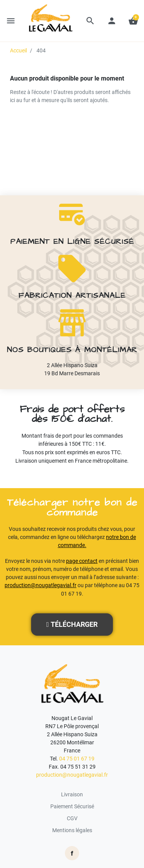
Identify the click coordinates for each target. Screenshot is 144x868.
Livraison (72, 794)
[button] (90, 21)
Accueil (18, 50)
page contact (82, 561)
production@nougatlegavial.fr (41, 585)
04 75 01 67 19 (77, 759)
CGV (72, 818)
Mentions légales (72, 830)
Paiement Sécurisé (72, 806)
